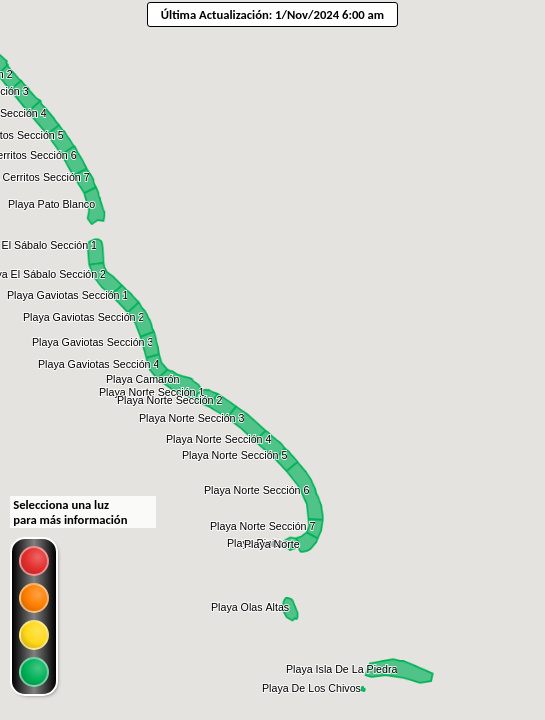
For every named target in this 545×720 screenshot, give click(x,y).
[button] (52, 205)
